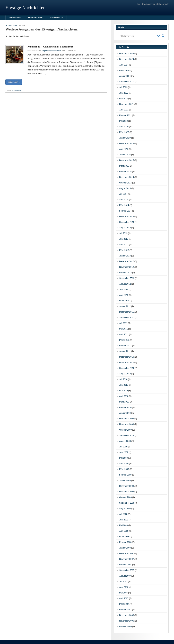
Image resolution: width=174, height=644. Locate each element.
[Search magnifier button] (163, 36)
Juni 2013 (124, 239)
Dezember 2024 (127, 59)
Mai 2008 (123, 525)
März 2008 (124, 537)
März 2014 (124, 205)
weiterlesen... (14, 82)
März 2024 (124, 70)
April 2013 (124, 245)
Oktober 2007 (125, 565)
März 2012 (124, 301)
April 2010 (124, 396)
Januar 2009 (125, 480)
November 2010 (127, 363)
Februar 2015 (125, 172)
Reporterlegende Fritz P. (52, 51)
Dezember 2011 (127, 312)
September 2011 (127, 318)
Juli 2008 (123, 514)
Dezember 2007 (127, 553)
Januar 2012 (125, 306)
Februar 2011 (125, 346)
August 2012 (125, 284)
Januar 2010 (125, 413)
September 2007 (127, 570)
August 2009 (125, 441)
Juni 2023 (124, 93)
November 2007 (127, 559)
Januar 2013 (125, 256)
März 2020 (124, 132)
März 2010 (124, 402)
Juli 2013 (123, 233)
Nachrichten (17, 90)
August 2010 (125, 374)
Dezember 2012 (127, 261)
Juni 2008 (124, 520)
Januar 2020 (125, 138)
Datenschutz (36, 18)
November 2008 (127, 492)
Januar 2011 (125, 351)
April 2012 (124, 295)
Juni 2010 (124, 385)
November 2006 (127, 621)
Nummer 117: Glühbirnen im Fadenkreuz (50, 47)
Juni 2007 (124, 587)
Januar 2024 (125, 76)
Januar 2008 (125, 548)
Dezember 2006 (127, 615)
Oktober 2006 (125, 626)
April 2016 (124, 149)
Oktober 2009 (125, 430)
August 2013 (125, 228)
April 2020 (124, 127)
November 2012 (127, 267)
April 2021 (124, 110)
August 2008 (125, 509)
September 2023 (127, 82)
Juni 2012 (124, 289)
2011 (15, 26)
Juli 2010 (123, 379)
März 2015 (124, 166)
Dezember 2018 (127, 143)
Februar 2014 (125, 211)
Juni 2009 (124, 452)
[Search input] (137, 36)
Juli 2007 (123, 582)
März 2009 (124, 469)
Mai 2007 (123, 593)
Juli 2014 (123, 194)
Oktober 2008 (125, 497)
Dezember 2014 (127, 177)
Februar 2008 (125, 542)
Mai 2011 (123, 329)
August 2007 (125, 576)
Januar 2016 (125, 155)
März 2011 (124, 340)
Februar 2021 (125, 115)
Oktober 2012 (125, 273)
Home (8, 26)
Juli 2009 (123, 447)
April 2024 (124, 65)
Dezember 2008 (127, 486)
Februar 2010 (125, 407)
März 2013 (124, 250)
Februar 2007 (125, 610)
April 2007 (124, 598)
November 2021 (127, 104)
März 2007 (124, 604)
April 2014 (124, 200)
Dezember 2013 (127, 216)
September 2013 (127, 222)
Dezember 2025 (127, 54)
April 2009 (124, 464)
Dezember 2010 (127, 357)
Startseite (57, 18)
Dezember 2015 (127, 160)
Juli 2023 (123, 87)
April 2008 (124, 531)
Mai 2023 (123, 99)
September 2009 (127, 436)
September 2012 (127, 278)
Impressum (15, 18)
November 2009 (127, 424)
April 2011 (124, 334)
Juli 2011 (123, 323)
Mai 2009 (123, 458)
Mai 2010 (123, 391)
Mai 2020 (123, 121)
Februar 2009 (125, 475)
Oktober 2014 (125, 183)
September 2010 (127, 368)
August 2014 (125, 188)
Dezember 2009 (127, 419)
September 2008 (127, 503)
